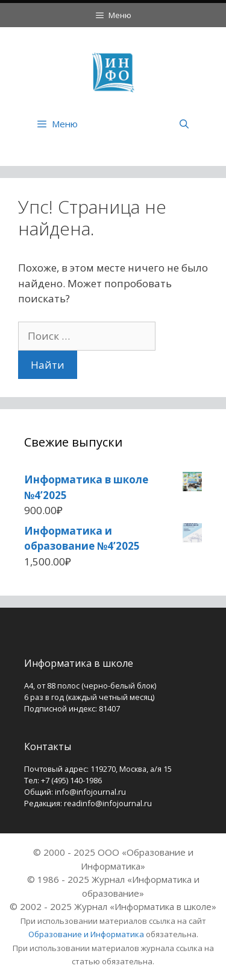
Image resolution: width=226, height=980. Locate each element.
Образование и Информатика (86, 934)
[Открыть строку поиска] (184, 124)
